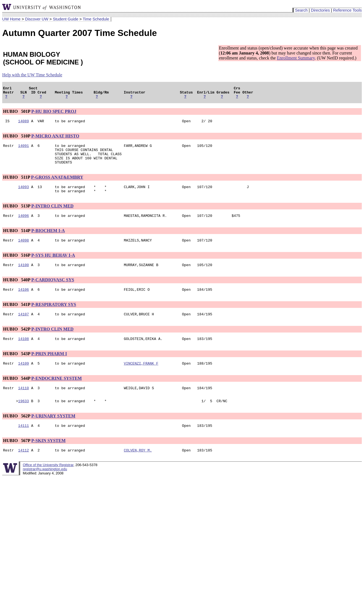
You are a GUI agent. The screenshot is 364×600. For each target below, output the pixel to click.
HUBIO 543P (17, 368)
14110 (24, 404)
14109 (24, 378)
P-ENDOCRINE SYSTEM (57, 393)
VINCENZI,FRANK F (141, 378)
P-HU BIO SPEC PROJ (54, 114)
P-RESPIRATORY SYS (54, 317)
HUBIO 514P (17, 241)
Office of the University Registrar (48, 483)
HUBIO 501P (17, 114)
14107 (24, 327)
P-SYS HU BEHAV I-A (53, 266)
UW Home (11, 19)
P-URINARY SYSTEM (53, 433)
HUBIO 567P (17, 458)
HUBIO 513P (17, 215)
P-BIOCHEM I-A (48, 241)
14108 (24, 353)
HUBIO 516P (17, 266)
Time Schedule (96, 19)
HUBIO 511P (16, 185)
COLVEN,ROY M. (138, 468)
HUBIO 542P (17, 342)
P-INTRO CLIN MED (52, 215)
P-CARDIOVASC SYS (53, 291)
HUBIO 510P (17, 139)
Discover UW (37, 19)
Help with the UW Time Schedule (32, 75)
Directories (320, 10)
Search (301, 10)
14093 (24, 195)
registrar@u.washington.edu (45, 487)
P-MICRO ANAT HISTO (55, 139)
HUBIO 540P (17, 291)
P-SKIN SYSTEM (48, 458)
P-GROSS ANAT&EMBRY (57, 185)
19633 (24, 417)
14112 (24, 468)
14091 (24, 150)
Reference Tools (347, 10)
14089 (24, 124)
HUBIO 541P (17, 317)
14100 (24, 276)
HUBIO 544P (17, 393)
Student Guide (66, 19)
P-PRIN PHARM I (49, 368)
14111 (24, 443)
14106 (24, 302)
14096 (24, 225)
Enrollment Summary (296, 58)
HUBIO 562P (17, 433)
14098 (24, 251)
